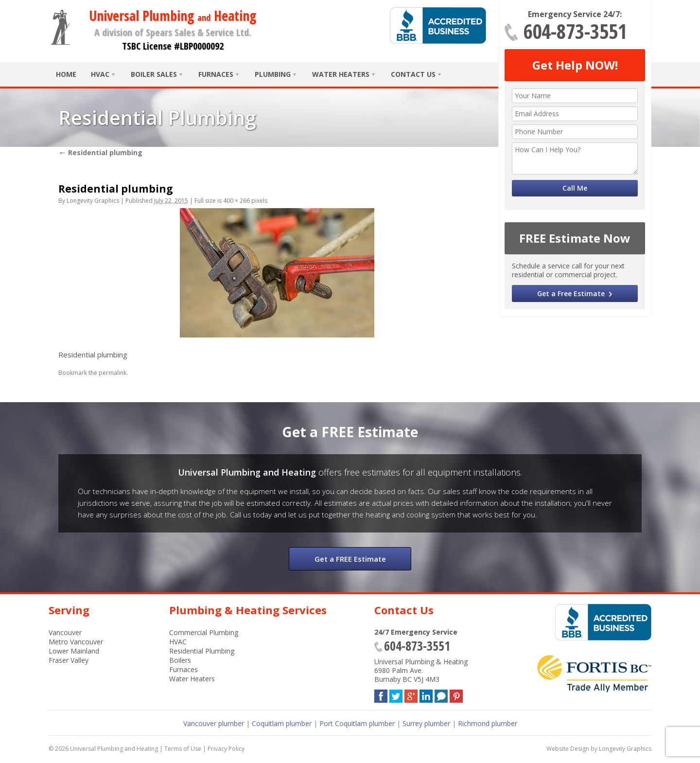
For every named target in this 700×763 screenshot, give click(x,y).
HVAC (100, 74)
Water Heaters (341, 74)
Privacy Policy (226, 749)
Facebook (381, 694)
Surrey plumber (426, 723)
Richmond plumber (488, 723)
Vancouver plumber (214, 723)
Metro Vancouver (76, 642)
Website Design (568, 749)
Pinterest (456, 694)
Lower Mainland (74, 651)
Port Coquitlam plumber (357, 723)
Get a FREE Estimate (350, 559)
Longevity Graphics (93, 201)
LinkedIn (426, 694)
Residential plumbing (100, 152)
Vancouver (65, 632)
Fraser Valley (69, 660)
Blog (441, 694)
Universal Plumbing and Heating (114, 749)
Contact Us (413, 74)
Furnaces (216, 74)
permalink (113, 373)
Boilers (180, 660)
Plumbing (273, 74)
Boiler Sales (154, 74)
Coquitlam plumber (282, 723)
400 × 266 (236, 201)
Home (66, 74)
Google (411, 694)
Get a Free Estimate (571, 293)
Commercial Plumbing (204, 632)
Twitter (396, 694)
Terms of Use (183, 749)
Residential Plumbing (202, 651)
